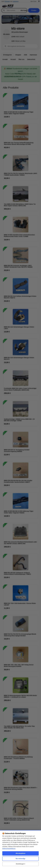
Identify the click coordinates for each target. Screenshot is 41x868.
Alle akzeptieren (20, 853)
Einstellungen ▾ (20, 864)
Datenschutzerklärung (9, 849)
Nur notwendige (20, 859)
